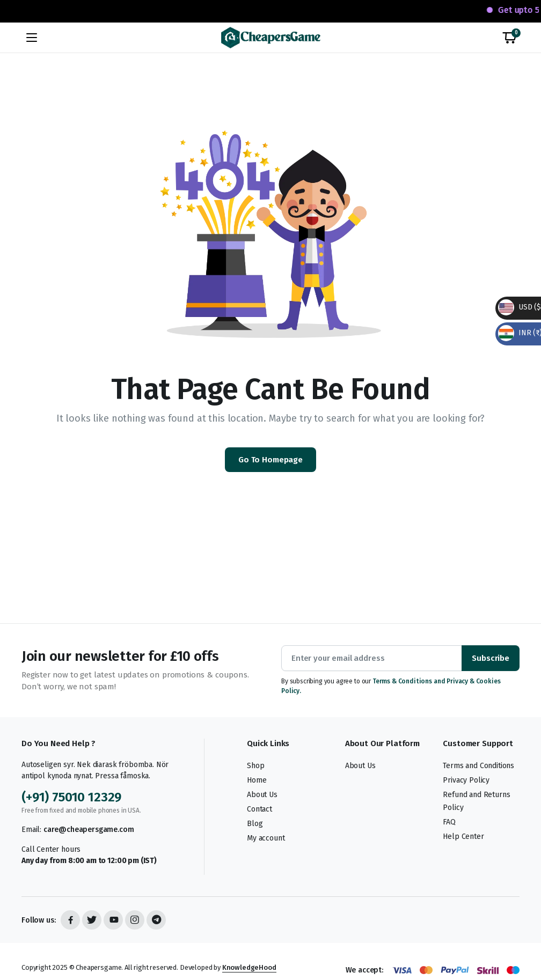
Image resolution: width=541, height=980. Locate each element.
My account (266, 838)
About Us (262, 795)
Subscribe (491, 658)
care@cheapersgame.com (89, 830)
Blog (255, 824)
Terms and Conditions (478, 766)
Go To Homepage (270, 460)
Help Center (463, 837)
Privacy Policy (466, 780)
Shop (255, 766)
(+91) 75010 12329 (71, 797)
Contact (259, 809)
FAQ (449, 822)
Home (257, 780)
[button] (509, 38)
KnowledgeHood (249, 967)
